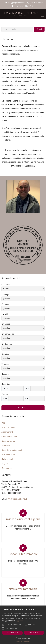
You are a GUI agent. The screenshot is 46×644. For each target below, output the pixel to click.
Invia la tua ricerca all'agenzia (23, 519)
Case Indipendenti (9, 436)
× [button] (44, 608)
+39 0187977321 (35, 3)
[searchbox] (24, 299)
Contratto (6, 285)
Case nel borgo (8, 441)
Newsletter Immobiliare (23, 589)
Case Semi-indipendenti (12, 450)
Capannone (7, 468)
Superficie (6, 384)
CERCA (23, 408)
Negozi (5, 464)
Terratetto (6, 446)
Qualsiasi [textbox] (6, 308)
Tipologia (5, 295)
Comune (5, 304)
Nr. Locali (6, 324)
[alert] (23, 625)
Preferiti (29, 6)
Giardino (5, 354)
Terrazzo (5, 364)
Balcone (5, 374)
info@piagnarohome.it (15, 3)
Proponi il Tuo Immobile (23, 554)
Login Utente (18, 6)
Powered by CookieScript (23, 641)
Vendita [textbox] (6, 289)
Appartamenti (7, 432)
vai (39, 29)
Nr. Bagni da (7, 344)
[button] (23, 638)
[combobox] (23, 289)
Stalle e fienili (7, 459)
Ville (3, 423)
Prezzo (5, 394)
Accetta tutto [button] (12, 633)
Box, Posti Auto (8, 455)
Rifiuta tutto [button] (34, 633)
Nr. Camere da (8, 334)
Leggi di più (20, 621)
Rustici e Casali (8, 427)
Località (5, 314)
